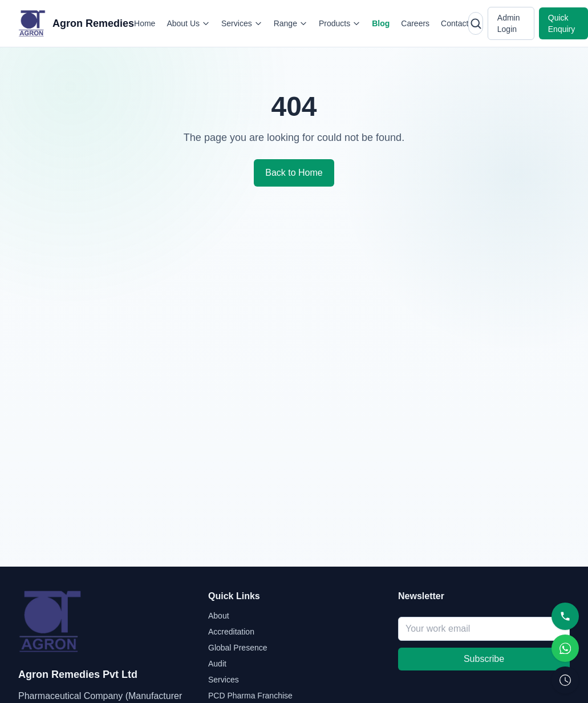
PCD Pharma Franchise (250, 696)
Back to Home (294, 173)
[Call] (565, 616)
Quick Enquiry (561, 23)
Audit (217, 664)
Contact (455, 23)
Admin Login (509, 23)
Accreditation (231, 632)
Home (145, 23)
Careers (415, 23)
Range (291, 23)
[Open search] (475, 23)
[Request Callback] (565, 680)
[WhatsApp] (565, 648)
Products (340, 23)
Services (242, 23)
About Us (188, 23)
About (219, 616)
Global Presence (238, 648)
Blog (381, 23)
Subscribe (484, 659)
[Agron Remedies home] (76, 23)
